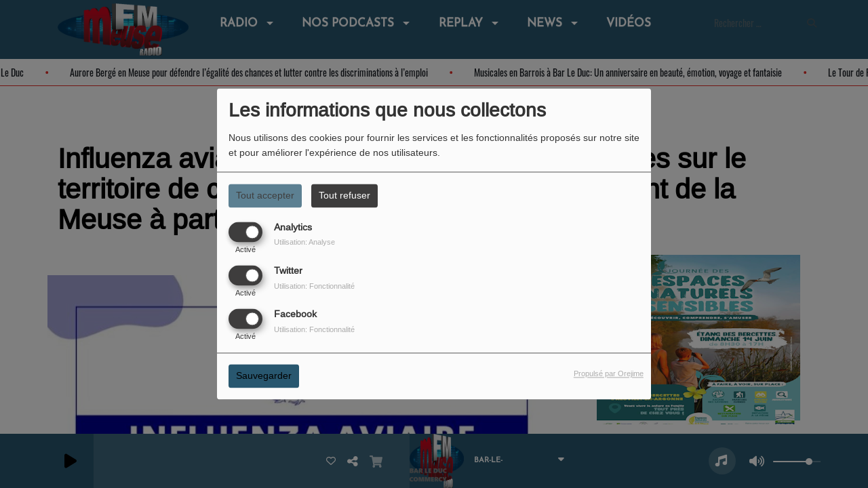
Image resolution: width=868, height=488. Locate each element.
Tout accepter (265, 195)
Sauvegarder (264, 376)
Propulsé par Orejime (609, 374)
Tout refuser (344, 195)
